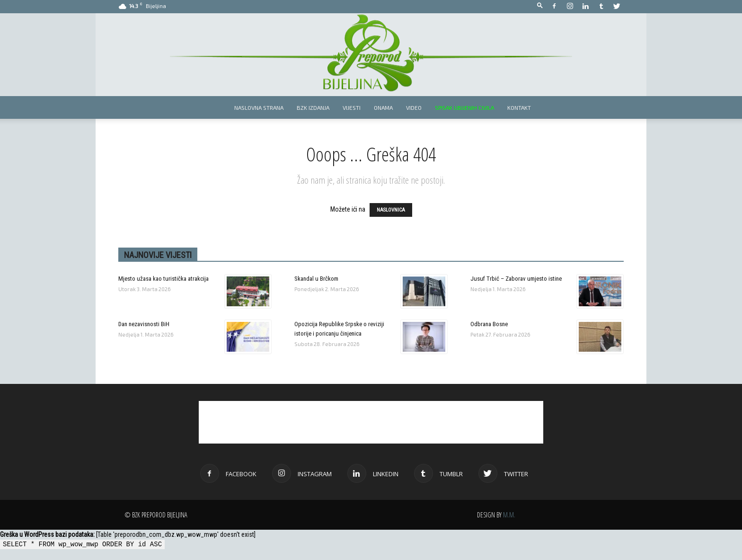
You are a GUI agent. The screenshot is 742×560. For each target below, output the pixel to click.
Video (414, 107)
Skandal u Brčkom (316, 279)
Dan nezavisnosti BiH (144, 324)
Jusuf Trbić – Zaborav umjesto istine (516, 279)
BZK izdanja (313, 107)
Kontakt (519, 107)
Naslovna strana (259, 107)
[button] (540, 6)
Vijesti (352, 107)
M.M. (509, 515)
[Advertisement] (371, 422)
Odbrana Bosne (489, 324)
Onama (383, 107)
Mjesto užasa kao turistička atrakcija (163, 279)
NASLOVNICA (391, 210)
